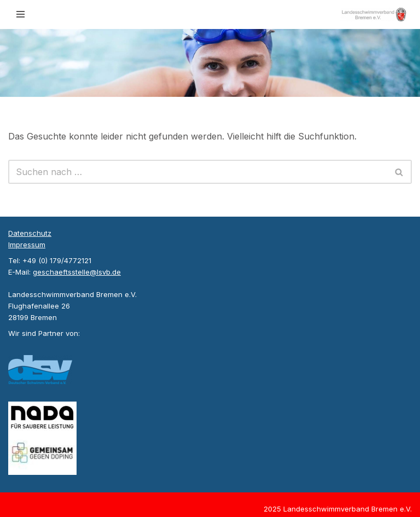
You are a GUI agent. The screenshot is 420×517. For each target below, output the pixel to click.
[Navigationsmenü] (21, 14)
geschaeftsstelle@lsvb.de (77, 272)
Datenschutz (30, 233)
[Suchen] (198, 172)
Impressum (27, 245)
